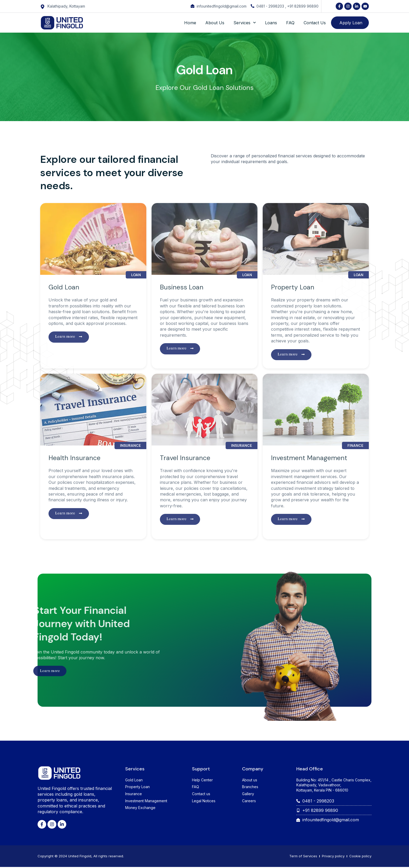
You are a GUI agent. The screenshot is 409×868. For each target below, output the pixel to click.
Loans (271, 23)
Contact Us (315, 23)
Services (245, 23)
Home (190, 23)
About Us (215, 23)
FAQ (290, 23)
